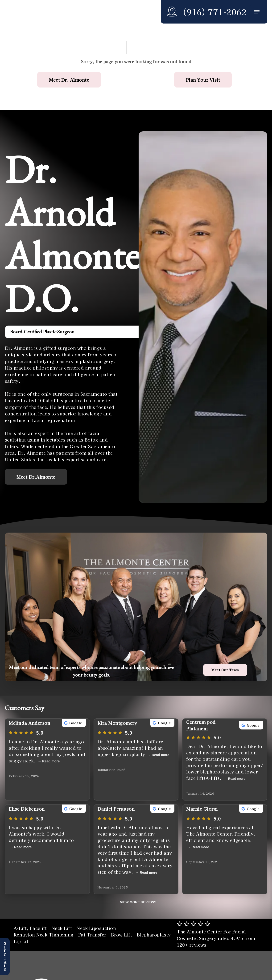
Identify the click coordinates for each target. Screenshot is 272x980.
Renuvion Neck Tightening (44, 935)
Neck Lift (62, 928)
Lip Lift (22, 941)
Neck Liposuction (96, 928)
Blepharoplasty (154, 935)
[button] (257, 12)
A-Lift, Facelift (30, 928)
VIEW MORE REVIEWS (138, 902)
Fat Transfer (92, 935)
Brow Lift (122, 935)
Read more (51, 761)
